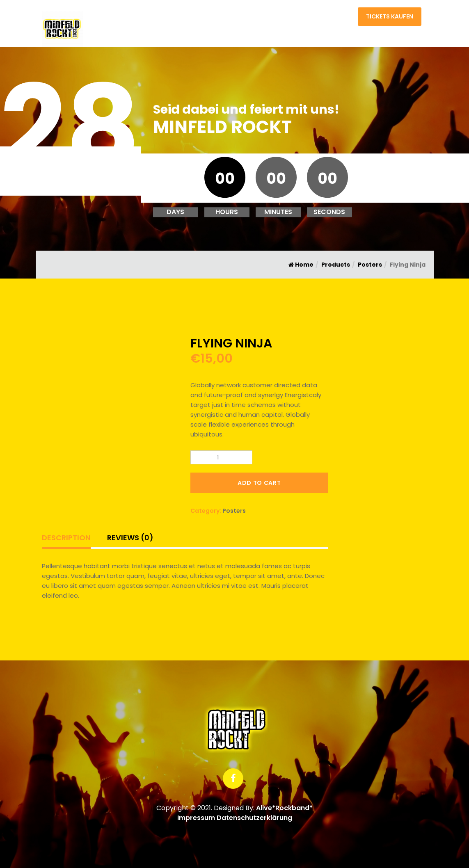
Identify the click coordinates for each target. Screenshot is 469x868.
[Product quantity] (221, 457)
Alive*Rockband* (284, 808)
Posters (370, 265)
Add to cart (259, 483)
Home (307, 18)
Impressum (196, 818)
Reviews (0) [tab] (130, 538)
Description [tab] (66, 538)
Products (336, 265)
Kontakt (338, 18)
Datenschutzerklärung (254, 818)
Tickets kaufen (390, 16)
